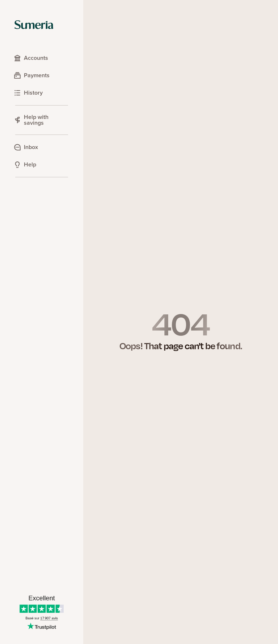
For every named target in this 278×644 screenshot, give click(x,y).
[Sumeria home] (34, 25)
